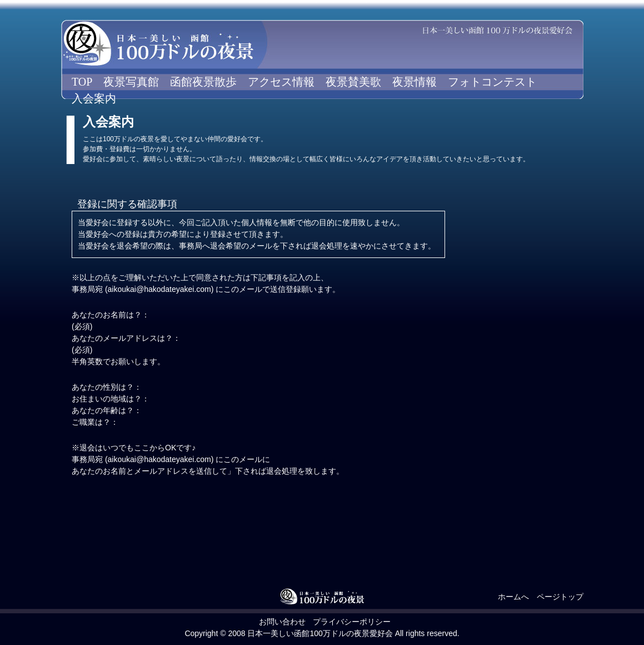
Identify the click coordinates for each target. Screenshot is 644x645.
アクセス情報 (281, 82)
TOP (82, 82)
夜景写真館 (131, 82)
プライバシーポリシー (352, 622)
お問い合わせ (282, 622)
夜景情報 (415, 82)
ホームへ (513, 597)
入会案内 (94, 98)
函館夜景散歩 (203, 82)
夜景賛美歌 (353, 82)
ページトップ (560, 597)
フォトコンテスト (492, 82)
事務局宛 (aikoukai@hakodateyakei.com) (143, 289)
